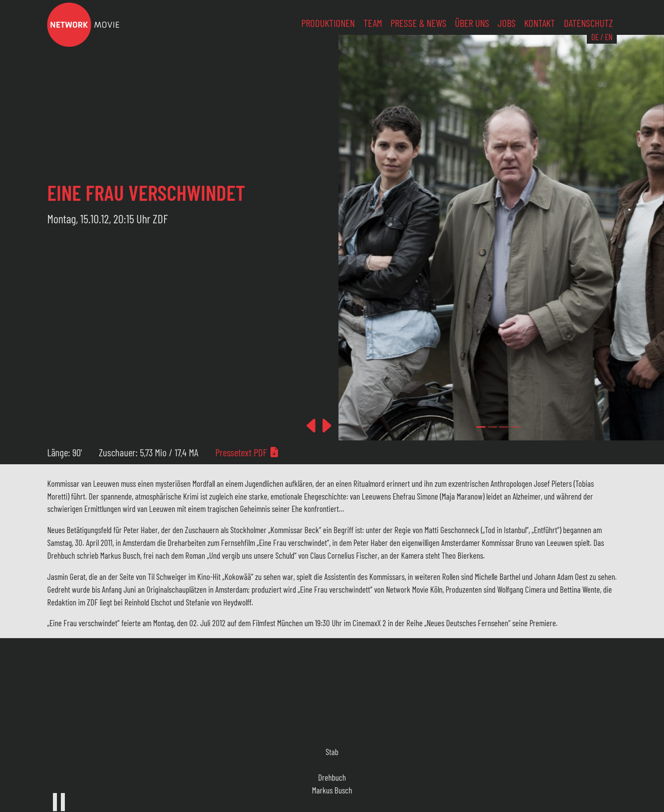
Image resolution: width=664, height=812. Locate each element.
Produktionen (328, 23)
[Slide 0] (481, 427)
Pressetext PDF (247, 452)
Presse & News (418, 23)
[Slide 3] (515, 427)
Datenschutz (588, 23)
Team (373, 23)
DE (595, 37)
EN (609, 37)
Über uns (472, 23)
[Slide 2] (504, 427)
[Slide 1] (492, 427)
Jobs (507, 23)
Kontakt (540, 23)
